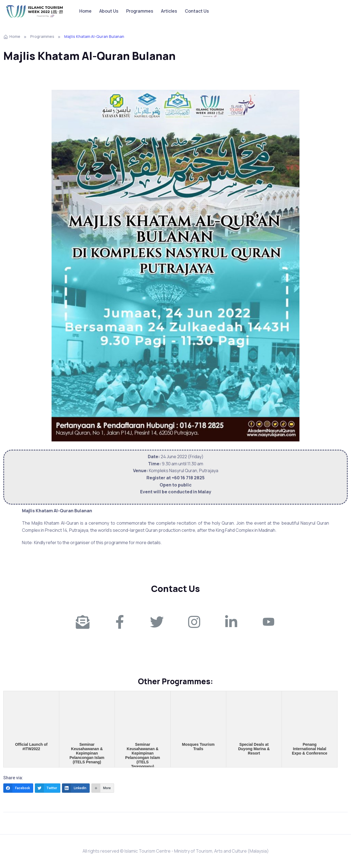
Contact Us (197, 11)
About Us (109, 11)
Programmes (140, 11)
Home (85, 11)
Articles (169, 11)
